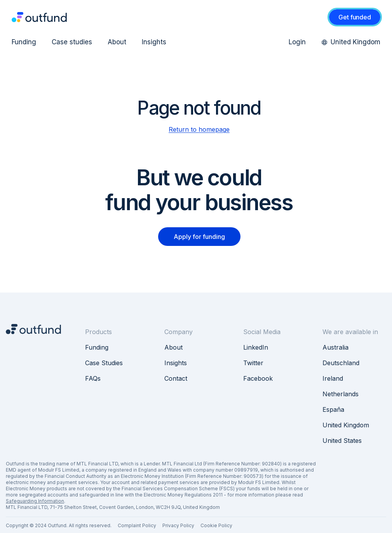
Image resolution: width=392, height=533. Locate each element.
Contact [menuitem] (176, 378)
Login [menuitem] (297, 42)
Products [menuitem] (98, 332)
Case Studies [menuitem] (104, 363)
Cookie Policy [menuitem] (216, 525)
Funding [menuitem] (24, 42)
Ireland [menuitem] (333, 378)
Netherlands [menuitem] (341, 394)
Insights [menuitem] (154, 42)
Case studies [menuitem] (72, 42)
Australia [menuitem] (335, 347)
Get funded (355, 17)
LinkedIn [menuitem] (256, 347)
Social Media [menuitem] (262, 332)
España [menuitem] (333, 409)
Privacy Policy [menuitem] (178, 525)
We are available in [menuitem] (350, 332)
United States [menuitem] (342, 441)
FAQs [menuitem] (93, 378)
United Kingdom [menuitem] (351, 42)
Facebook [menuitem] (258, 378)
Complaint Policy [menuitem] (137, 525)
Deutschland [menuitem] (341, 363)
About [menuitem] (117, 42)
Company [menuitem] (179, 332)
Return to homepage (199, 129)
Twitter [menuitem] (253, 363)
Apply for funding (199, 237)
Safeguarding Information (35, 501)
